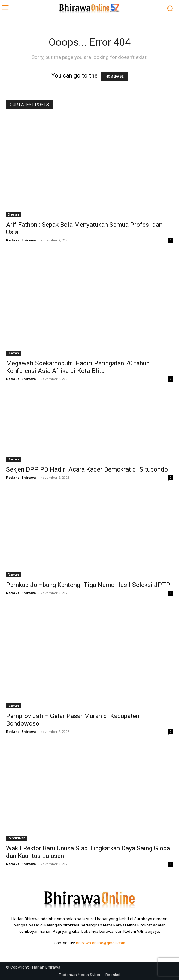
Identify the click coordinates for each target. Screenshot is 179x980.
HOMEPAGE (114, 77)
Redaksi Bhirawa (21, 240)
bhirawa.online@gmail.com (101, 943)
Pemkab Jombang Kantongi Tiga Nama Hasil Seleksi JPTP (88, 585)
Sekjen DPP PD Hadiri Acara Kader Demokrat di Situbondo (87, 469)
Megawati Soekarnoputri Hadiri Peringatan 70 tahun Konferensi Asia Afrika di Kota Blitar (78, 367)
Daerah (13, 214)
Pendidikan (17, 838)
